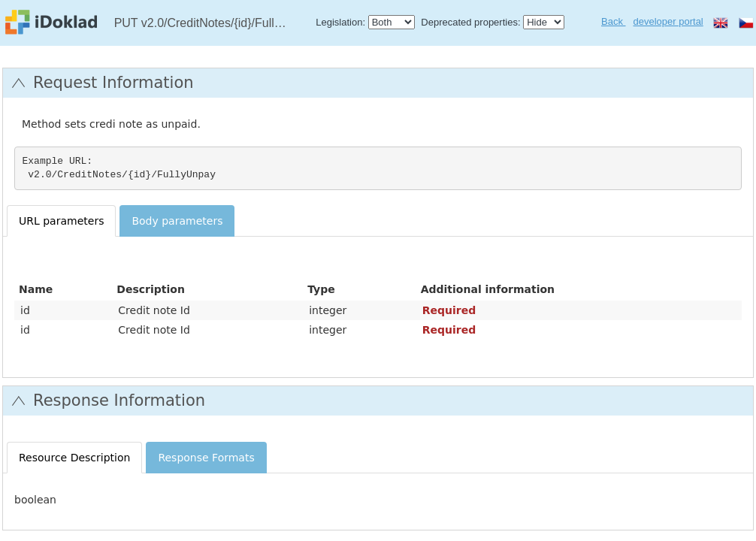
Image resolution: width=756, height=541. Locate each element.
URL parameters (61, 221)
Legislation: (340, 22)
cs (746, 23)
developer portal (668, 21)
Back (614, 21)
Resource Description (74, 458)
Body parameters (177, 221)
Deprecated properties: (470, 22)
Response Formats (206, 458)
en (721, 23)
